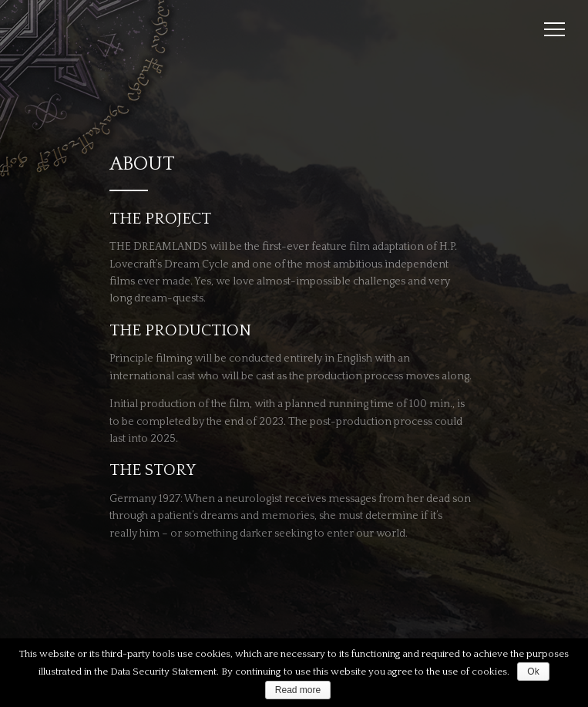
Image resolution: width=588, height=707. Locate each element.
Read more (298, 690)
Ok (533, 672)
